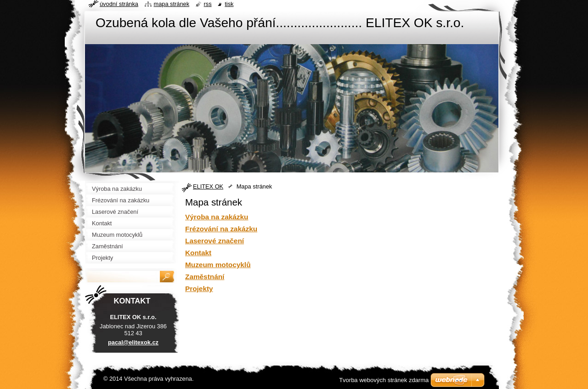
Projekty (199, 289)
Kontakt (198, 253)
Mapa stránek (172, 4)
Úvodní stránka (119, 4)
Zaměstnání (205, 277)
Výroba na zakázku (217, 217)
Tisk (229, 4)
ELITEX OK (208, 186)
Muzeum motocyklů (218, 265)
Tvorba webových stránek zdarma (384, 380)
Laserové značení (215, 241)
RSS (208, 4)
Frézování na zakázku (221, 229)
